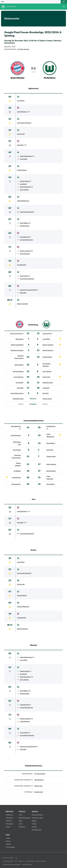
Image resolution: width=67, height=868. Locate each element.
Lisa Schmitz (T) (47, 334)
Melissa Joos (38, 786)
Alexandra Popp (48, 383)
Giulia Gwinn (20, 339)
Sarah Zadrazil (19, 365)
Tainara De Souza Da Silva (28, 290)
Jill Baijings (17, 471)
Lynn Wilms (21, 101)
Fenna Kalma (24, 276)
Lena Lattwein (24, 190)
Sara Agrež (50, 450)
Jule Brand (23, 184)
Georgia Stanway (18, 371)
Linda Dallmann (22, 112)
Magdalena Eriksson (17, 350)
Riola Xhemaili (51, 471)
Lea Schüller (20, 383)
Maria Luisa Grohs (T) (17, 334)
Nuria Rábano (24, 223)
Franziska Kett (24, 237)
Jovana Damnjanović (26, 240)
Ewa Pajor (46, 393)
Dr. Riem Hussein (23, 49)
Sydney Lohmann (25, 251)
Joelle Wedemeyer (26, 156)
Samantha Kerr (16, 484)
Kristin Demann (51, 464)
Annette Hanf (39, 792)
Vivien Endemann (25, 187)
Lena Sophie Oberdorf (24, 123)
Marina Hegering (48, 350)
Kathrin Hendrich (22, 304)
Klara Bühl (20, 145)
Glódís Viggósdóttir (17, 345)
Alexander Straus (18, 399)
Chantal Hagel (24, 181)
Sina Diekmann (39, 780)
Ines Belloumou (16, 435)
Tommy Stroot (47, 399)
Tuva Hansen (17, 450)
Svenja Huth (21, 134)
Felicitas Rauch (22, 170)
